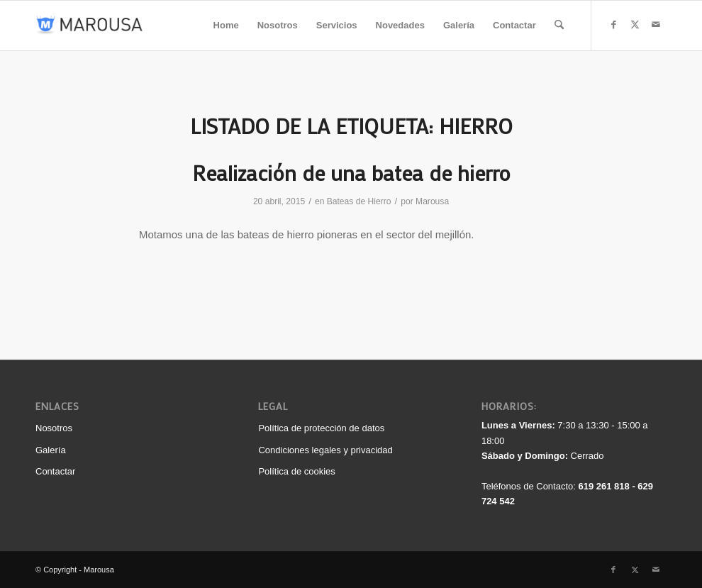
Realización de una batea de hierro (351, 173)
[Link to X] (635, 25)
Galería (51, 450)
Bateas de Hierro (359, 201)
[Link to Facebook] (613, 25)
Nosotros (54, 428)
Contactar (55, 471)
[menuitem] (226, 26)
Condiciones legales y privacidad (325, 450)
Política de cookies (296, 471)
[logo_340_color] (90, 26)
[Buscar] (559, 26)
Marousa (432, 201)
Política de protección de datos (321, 428)
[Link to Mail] (656, 25)
